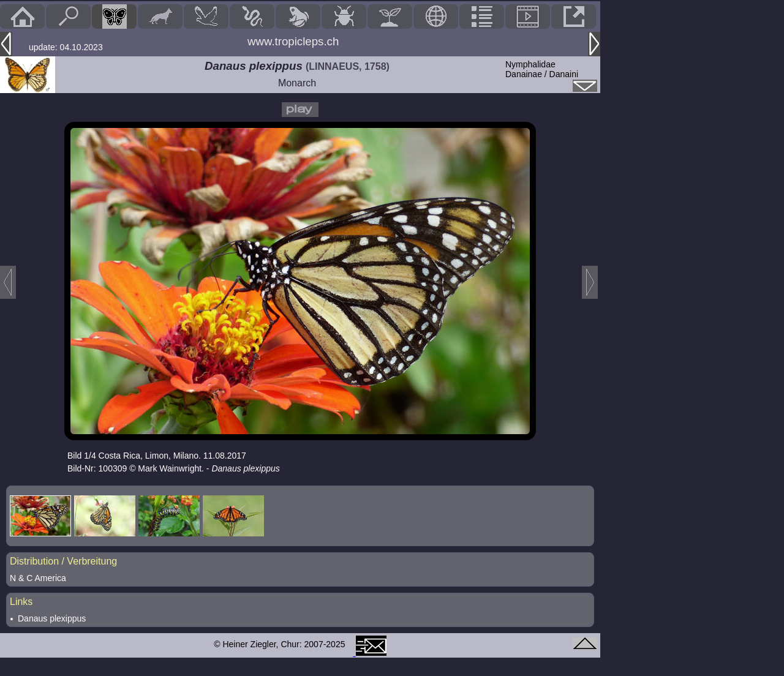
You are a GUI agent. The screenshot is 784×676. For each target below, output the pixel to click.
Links (21, 602)
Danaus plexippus (52, 618)
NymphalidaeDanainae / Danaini (542, 69)
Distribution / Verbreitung (63, 561)
